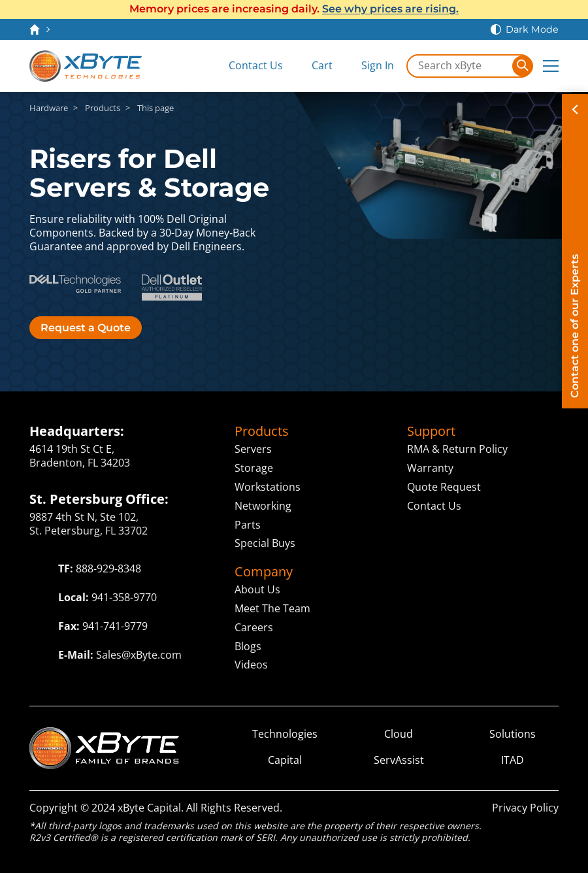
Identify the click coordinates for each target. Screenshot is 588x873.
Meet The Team (272, 608)
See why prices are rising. (390, 9)
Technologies (285, 734)
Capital (285, 760)
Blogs (248, 646)
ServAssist (399, 760)
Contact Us (434, 506)
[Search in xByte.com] (460, 66)
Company (264, 572)
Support (431, 431)
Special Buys (265, 543)
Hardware (49, 108)
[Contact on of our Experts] (575, 251)
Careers (254, 627)
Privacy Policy (525, 808)
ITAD (513, 760)
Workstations (268, 487)
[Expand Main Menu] (551, 66)
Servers (253, 449)
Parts (248, 525)
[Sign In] (368, 66)
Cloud (399, 734)
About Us (257, 589)
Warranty (430, 468)
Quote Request (444, 487)
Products (103, 108)
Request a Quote (86, 328)
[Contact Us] (247, 66)
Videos (251, 665)
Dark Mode (532, 29)
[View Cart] (313, 66)
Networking (263, 506)
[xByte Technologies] (86, 66)
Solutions (513, 734)
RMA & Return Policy (457, 449)
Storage (254, 468)
